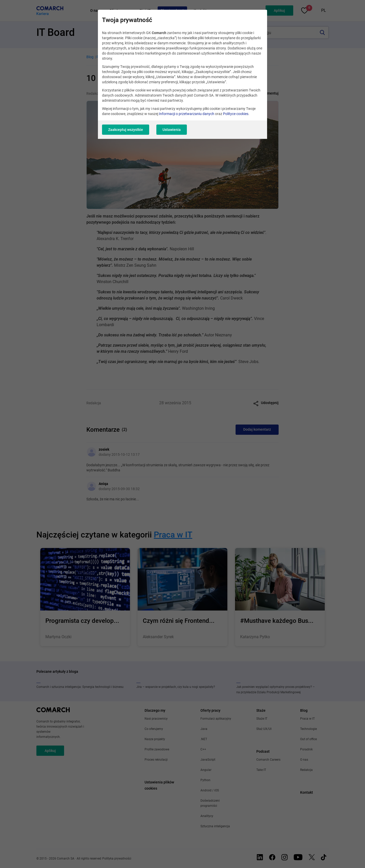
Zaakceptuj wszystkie (126, 130)
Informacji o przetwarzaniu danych (187, 114)
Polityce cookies (236, 114)
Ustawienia (172, 130)
